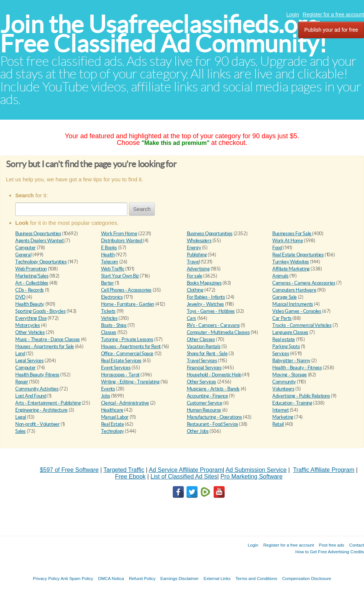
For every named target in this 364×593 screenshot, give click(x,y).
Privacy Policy (46, 578)
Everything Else (31, 318)
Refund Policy (142, 578)
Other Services (202, 382)
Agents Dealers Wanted (40, 241)
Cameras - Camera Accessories (304, 283)
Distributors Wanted (122, 241)
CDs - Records (30, 290)
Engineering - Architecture (41, 410)
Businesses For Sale (292, 234)
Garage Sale (285, 297)
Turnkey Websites (291, 262)
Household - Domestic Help (214, 375)
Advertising (198, 269)
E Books (109, 248)
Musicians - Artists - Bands (213, 389)
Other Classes (201, 339)
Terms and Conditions (256, 578)
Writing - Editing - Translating (130, 382)
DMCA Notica (111, 578)
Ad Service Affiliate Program (186, 470)
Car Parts (282, 318)
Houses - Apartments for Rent (131, 346)
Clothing (195, 290)
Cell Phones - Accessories (126, 290)
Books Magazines (204, 283)
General (23, 255)
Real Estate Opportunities (298, 255)
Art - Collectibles (32, 283)
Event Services (116, 368)
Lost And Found (31, 396)
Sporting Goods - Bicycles (40, 311)
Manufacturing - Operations (214, 417)
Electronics (112, 297)
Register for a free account (333, 14)
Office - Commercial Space (127, 354)
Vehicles (109, 318)
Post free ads (331, 545)
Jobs (105, 396)
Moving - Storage (290, 375)
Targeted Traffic (124, 470)
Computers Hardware (294, 290)
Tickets (108, 311)
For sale (195, 276)
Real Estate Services (121, 361)
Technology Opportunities (41, 262)
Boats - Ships (114, 325)
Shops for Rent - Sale (207, 354)
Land (20, 354)
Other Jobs (198, 431)
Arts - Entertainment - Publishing (48, 403)
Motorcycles (28, 325)
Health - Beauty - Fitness (297, 368)
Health (108, 255)
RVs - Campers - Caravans (213, 325)
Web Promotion (31, 269)
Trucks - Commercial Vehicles (302, 325)
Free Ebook (130, 477)
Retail (278, 424)
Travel (193, 262)
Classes (109, 332)
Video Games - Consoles (297, 311)
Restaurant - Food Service (212, 424)
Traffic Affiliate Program (324, 470)
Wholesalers (199, 241)
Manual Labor (115, 417)
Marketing (283, 417)
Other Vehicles (30, 332)
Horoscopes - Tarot (120, 375)
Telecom (110, 262)
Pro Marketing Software (251, 477)
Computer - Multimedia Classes (218, 332)
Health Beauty (30, 304)
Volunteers (283, 389)
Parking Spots (286, 346)
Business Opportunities (38, 234)
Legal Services (30, 361)
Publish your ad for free (331, 30)
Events (108, 389)
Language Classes (290, 332)
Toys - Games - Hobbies (211, 311)
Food (277, 248)
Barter (108, 283)
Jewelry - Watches (205, 304)
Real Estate (113, 424)
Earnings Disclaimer (180, 578)
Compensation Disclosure (306, 578)
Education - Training (292, 403)
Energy (194, 248)
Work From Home (119, 234)
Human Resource (204, 410)
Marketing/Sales (32, 276)
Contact (357, 545)
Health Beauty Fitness (37, 375)
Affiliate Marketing (291, 269)
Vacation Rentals (204, 346)
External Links (217, 578)
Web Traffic (113, 269)
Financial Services (204, 368)
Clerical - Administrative (125, 403)
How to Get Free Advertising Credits (330, 552)
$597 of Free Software (69, 470)
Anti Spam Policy (77, 578)
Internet (280, 410)
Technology (113, 431)
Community (284, 382)
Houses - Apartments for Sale (45, 346)
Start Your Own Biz (120, 276)
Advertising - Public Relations (301, 396)
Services (281, 354)
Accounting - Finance (207, 396)
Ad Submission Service (256, 470)
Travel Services (202, 361)
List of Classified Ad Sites (184, 477)
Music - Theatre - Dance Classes (48, 339)
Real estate (284, 339)
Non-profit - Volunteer (37, 424)
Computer (25, 248)
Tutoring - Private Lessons (127, 339)
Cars (191, 318)
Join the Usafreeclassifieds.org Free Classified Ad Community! (163, 34)
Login (293, 14)
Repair (22, 382)
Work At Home (287, 241)
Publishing (197, 255)
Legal (21, 417)
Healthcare (112, 410)
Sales (20, 431)
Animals (280, 276)
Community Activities (37, 389)
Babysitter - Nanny (291, 361)
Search (142, 209)
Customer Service (205, 403)
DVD (20, 297)
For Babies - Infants (206, 297)
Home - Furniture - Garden (128, 304)
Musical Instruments (293, 304)
